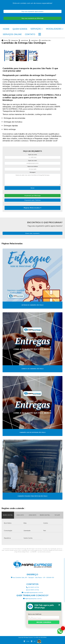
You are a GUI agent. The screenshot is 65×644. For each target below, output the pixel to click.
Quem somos (20, 29)
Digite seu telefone (33, 166)
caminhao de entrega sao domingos (46, 40)
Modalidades (54, 29)
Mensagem (33, 172)
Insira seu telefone (35, 614)
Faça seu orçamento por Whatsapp (33, 18)
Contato (30, 34)
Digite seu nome (32, 155)
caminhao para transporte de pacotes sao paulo (35, 40)
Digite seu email (32, 161)
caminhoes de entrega (24, 40)
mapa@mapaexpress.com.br (32, 592)
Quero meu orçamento (32, 233)
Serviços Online (12, 34)
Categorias (14, 40)
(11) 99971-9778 (32, 587)
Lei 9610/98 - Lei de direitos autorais (40, 552)
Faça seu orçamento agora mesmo (32, 11)
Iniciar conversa (44, 622)
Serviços (36, 29)
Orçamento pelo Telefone (32, 200)
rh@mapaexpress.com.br (32, 599)
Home (6, 29)
